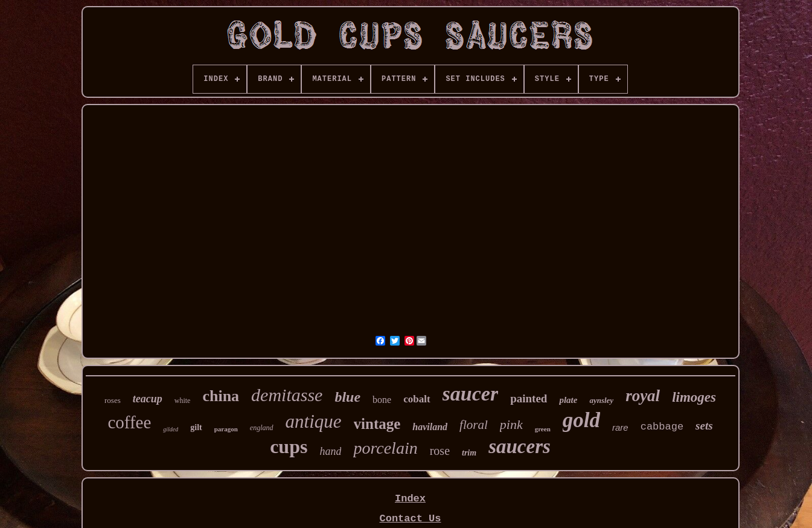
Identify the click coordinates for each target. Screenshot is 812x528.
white (183, 401)
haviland (430, 427)
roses (113, 400)
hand (330, 451)
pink (511, 424)
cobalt (417, 399)
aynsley (601, 400)
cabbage (662, 427)
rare (620, 427)
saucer (471, 394)
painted (529, 398)
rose (440, 451)
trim (469, 453)
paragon (226, 429)
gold (581, 420)
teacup (148, 399)
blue (347, 397)
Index (410, 499)
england (262, 428)
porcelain (385, 448)
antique (314, 421)
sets (704, 426)
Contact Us (410, 519)
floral (474, 425)
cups (289, 446)
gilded (171, 429)
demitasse (287, 395)
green (543, 429)
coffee (129, 422)
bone (382, 400)
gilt (196, 427)
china (221, 396)
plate (568, 400)
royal (643, 396)
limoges (694, 397)
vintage (377, 424)
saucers (519, 446)
